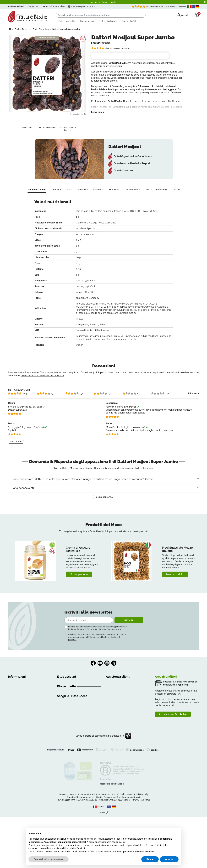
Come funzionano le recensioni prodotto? (42, 391)
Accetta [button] (169, 859)
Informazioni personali (69, 697)
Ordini (60, 701)
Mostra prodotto (79, 590)
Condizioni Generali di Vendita (24, 705)
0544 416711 (116, 709)
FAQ (10, 717)
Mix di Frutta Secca (67, 776)
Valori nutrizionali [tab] (37, 205)
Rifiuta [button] (150, 859)
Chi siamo (13, 697)
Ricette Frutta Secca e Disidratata (75, 737)
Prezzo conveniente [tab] (156, 205)
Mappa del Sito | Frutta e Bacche (25, 748)
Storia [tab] (69, 205)
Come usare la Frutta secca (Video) (76, 741)
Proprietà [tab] (83, 205)
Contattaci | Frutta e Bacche (23, 744)
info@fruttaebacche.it (56, 6)
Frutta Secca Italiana (68, 765)
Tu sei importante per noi (21, 736)
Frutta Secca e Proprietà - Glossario (27, 728)
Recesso (13, 713)
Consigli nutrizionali (67, 733)
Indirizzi (61, 705)
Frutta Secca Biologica (69, 761)
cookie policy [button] (118, 842)
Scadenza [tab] (114, 205)
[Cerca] (101, 15)
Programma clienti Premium (72, 709)
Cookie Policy (15, 755)
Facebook (93, 678)
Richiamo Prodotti (17, 724)
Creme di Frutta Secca (69, 768)
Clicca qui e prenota (124, 729)
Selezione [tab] (98, 205)
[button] (177, 833)
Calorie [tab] (176, 205)
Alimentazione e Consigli (70, 725)
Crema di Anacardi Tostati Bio (79, 565)
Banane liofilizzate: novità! (103, 2)
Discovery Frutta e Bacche (71, 729)
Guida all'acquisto (18, 701)
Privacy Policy (16, 752)
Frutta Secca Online (67, 757)
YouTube (100, 678)
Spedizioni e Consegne (20, 709)
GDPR (11, 732)
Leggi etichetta (78, 114)
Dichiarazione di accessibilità (23, 740)
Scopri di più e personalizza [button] (49, 859)
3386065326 (125, 713)
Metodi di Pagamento (19, 721)
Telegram (114, 678)
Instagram (107, 678)
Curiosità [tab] (56, 205)
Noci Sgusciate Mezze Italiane (177, 565)
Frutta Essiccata (65, 772)
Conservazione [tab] (133, 205)
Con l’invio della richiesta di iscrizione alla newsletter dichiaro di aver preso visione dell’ (97, 653)
